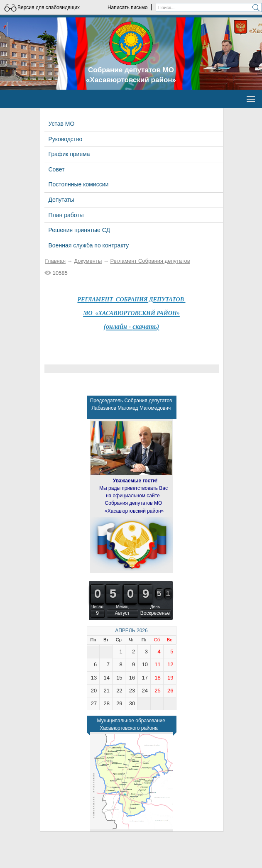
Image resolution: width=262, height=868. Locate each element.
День (155, 607)
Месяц (122, 607)
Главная (55, 261)
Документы (88, 261)
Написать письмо (127, 7)
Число (97, 607)
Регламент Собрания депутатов (150, 261)
